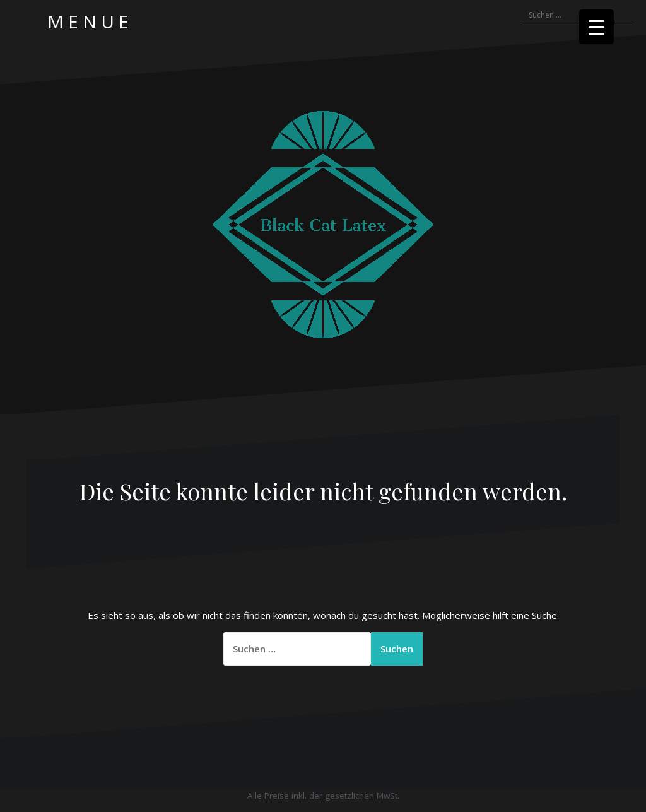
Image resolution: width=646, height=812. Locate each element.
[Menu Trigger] (596, 27)
